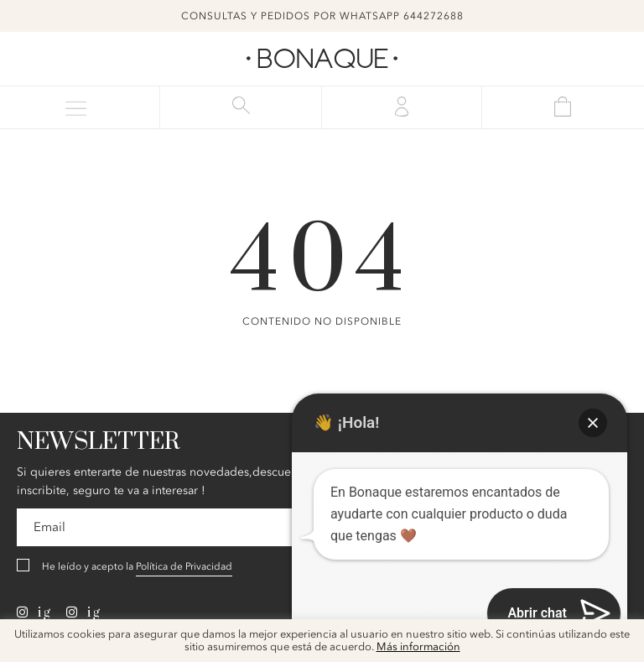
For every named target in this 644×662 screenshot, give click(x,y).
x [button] (619, 638)
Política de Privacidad (184, 566)
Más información (418, 647)
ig (34, 612)
